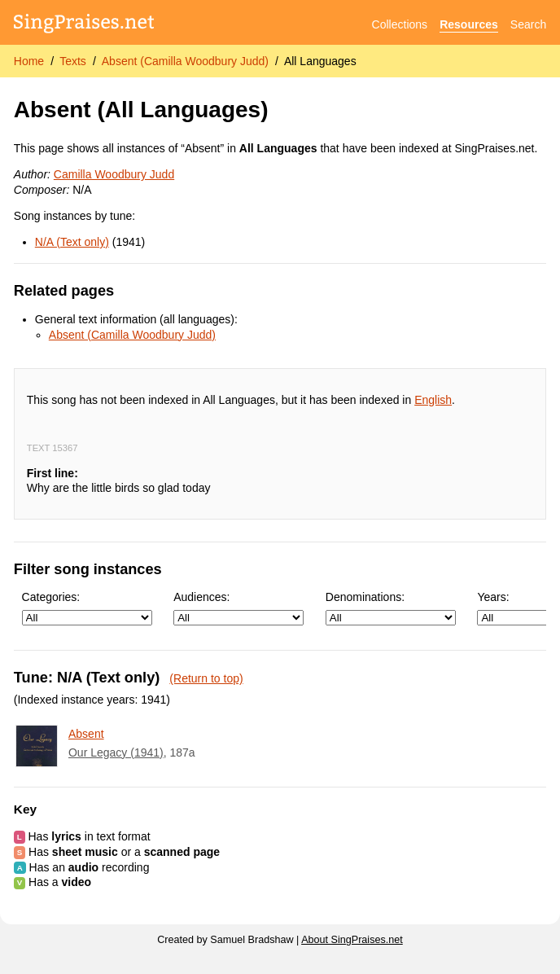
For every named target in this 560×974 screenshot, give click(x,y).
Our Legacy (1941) (116, 752)
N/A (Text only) (72, 242)
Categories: (87, 608)
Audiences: (238, 608)
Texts (73, 61)
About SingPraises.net (352, 940)
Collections (400, 24)
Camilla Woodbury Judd (114, 174)
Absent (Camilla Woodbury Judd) (185, 61)
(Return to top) (206, 678)
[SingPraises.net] (84, 25)
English (433, 400)
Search (528, 24)
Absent (86, 734)
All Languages (320, 61)
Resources (469, 24)
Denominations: (391, 608)
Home (29, 61)
